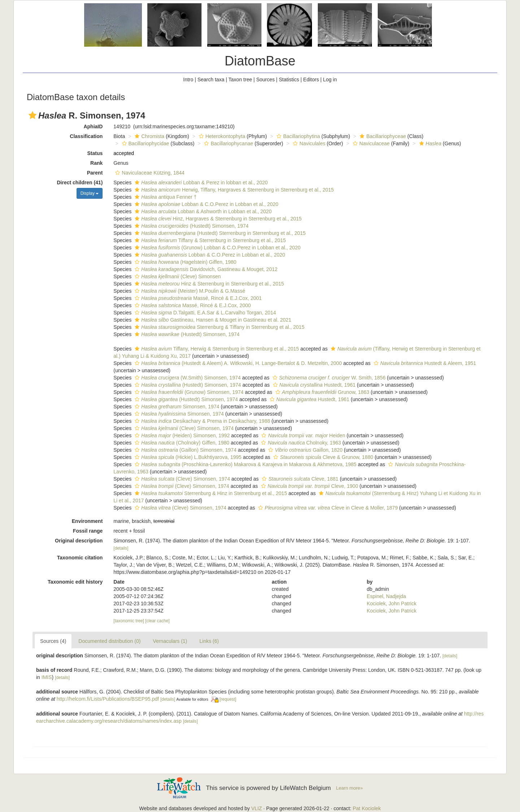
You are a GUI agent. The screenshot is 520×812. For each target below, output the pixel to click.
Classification (86, 136)
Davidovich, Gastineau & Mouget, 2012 (205, 269)
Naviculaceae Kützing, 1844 (149, 173)
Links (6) (209, 641)
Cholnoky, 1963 (300, 443)
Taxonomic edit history (75, 582)
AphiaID (93, 126)
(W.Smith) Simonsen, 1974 (187, 378)
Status (95, 153)
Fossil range (88, 531)
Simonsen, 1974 (176, 407)
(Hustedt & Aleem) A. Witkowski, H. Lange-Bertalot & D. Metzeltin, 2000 (237, 363)
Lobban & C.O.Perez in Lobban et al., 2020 (206, 204)
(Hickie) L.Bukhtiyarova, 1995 (187, 457)
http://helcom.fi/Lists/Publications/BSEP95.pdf (108, 699)
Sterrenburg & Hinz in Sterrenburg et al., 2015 (210, 493)
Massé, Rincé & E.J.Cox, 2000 (192, 305)
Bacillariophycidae (145, 143)
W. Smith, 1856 (328, 378)
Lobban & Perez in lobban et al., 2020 (200, 182)
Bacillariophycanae (228, 143)
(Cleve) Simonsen (177, 276)
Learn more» (350, 788)
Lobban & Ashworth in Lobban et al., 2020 (202, 211)
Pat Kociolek (367, 808)
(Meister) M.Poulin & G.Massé (189, 291)
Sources (265, 80)
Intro (188, 80)
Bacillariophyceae (382, 136)
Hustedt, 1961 (313, 385)
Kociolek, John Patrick (391, 603)
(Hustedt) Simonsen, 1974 (191, 226)
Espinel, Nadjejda (386, 596)
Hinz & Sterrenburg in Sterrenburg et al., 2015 (208, 284)
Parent (95, 173)
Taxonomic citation (80, 558)
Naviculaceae (370, 143)
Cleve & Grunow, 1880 (322, 457)
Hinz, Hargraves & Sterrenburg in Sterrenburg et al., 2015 (217, 219)
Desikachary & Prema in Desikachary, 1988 (201, 421)
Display (90, 193)
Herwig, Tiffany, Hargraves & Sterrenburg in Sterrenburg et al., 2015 (233, 190)
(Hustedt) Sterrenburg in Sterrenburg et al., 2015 (219, 233)
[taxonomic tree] (129, 621)
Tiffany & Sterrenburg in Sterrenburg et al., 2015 (209, 240)
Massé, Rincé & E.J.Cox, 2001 (197, 298)
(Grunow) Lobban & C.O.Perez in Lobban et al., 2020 (217, 248)
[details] (121, 548)
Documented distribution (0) (109, 641)
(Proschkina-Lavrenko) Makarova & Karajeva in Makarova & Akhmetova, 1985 (245, 464)
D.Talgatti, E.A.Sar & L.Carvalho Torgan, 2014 (204, 313)
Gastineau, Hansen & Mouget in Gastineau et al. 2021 (212, 320)
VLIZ (257, 808)
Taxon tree (240, 80)
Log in (330, 80)
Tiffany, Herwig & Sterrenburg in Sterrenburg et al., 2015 (216, 349)
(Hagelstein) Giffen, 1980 (185, 262)
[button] (32, 115)
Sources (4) (53, 641)
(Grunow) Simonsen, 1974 (188, 392)
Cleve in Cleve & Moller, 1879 (327, 508)
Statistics (289, 80)
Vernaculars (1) (170, 641)
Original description (79, 541)
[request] (228, 699)
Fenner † (165, 197)
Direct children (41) (80, 182)
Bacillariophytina (297, 136)
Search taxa (211, 80)
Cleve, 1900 (309, 486)
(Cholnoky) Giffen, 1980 (181, 443)
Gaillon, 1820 (304, 450)
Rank (96, 163)
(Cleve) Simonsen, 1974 (183, 428)
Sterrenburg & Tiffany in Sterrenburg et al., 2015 (219, 327)
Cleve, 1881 (299, 479)
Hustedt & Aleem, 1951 (424, 363)
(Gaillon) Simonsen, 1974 (185, 450)
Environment (87, 521)
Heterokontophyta (221, 136)
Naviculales (308, 143)
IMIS (47, 677)
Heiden (302, 435)
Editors (311, 80)
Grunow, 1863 (322, 392)
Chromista (149, 136)
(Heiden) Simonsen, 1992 (181, 435)
